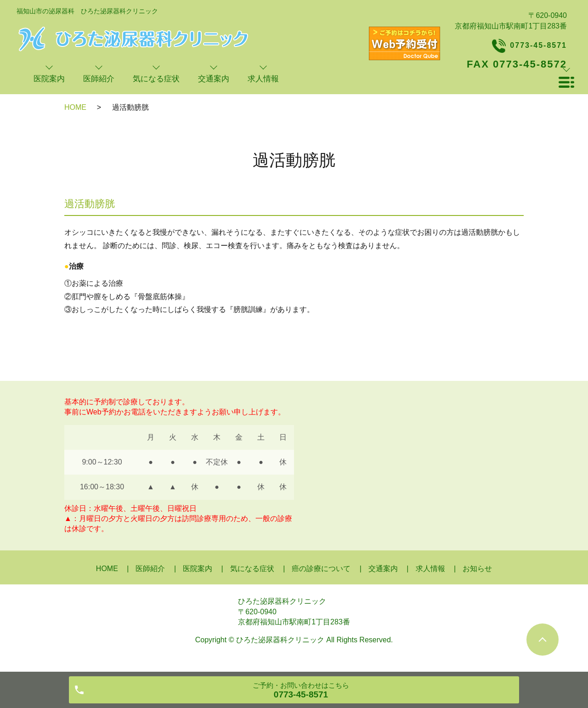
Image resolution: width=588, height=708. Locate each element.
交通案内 (383, 569)
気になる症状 (252, 569)
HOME (75, 107)
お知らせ (477, 569)
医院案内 (198, 569)
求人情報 (430, 569)
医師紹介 (150, 569)
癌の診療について (321, 569)
